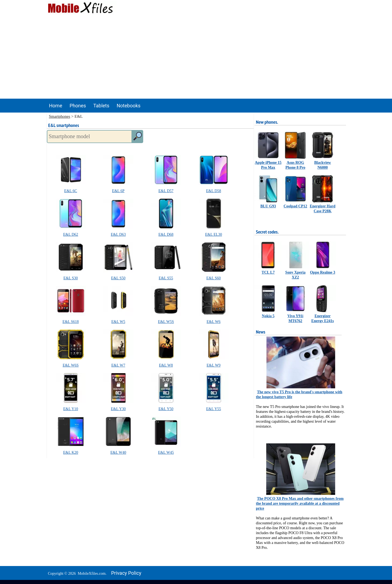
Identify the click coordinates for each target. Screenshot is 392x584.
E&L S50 (118, 278)
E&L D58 (214, 191)
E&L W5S (166, 322)
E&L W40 (118, 453)
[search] (137, 137)
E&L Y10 (71, 409)
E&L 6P (118, 191)
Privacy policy (126, 573)
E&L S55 (166, 278)
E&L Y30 (118, 409)
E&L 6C (71, 191)
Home (56, 106)
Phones (78, 106)
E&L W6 (214, 322)
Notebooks (129, 106)
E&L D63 (118, 234)
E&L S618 (71, 322)
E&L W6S (71, 365)
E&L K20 (71, 453)
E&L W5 (118, 322)
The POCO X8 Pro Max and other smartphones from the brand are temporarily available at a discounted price (300, 503)
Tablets (101, 106)
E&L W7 (118, 365)
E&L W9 (214, 365)
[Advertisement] (196, 58)
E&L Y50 (166, 409)
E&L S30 (71, 278)
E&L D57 (166, 191)
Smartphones (60, 116)
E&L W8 (166, 365)
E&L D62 (71, 234)
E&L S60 (214, 278)
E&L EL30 (213, 234)
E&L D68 (166, 234)
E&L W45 (166, 453)
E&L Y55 (214, 409)
